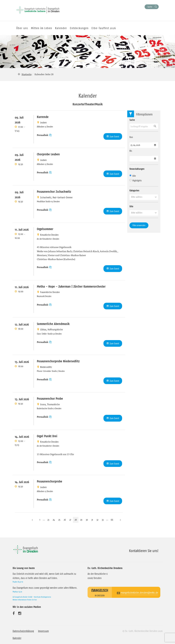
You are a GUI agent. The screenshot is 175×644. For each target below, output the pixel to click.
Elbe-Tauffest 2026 (104, 28)
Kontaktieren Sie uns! (144, 551)
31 (92, 520)
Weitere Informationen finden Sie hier (25, 600)
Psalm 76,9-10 (18, 582)
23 (48, 520)
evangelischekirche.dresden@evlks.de (139, 593)
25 (59, 520)
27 (70, 520)
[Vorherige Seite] (32, 520)
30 (87, 520)
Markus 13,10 (17, 592)
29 (81, 520)
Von (131, 137)
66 (112, 520)
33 (103, 520)
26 (65, 520)
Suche (150, 7)
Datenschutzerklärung (23, 631)
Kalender (17, 638)
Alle (133, 176)
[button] (144, 197)
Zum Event (114, 137)
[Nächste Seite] (120, 520)
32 (97, 520)
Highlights (136, 180)
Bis (131, 151)
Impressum (43, 631)
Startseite (27, 74)
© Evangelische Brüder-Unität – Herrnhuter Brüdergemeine (32, 597)
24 (54, 520)
